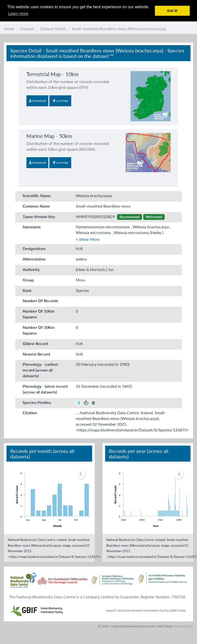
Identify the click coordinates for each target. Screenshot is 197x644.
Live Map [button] (60, 101)
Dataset (27, 29)
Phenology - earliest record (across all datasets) (40, 370)
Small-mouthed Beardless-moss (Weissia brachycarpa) (119, 29)
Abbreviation (34, 259)
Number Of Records (40, 301)
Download (37, 101)
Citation (30, 413)
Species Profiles (37, 402)
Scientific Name (37, 195)
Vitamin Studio (183, 626)
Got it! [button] (172, 11)
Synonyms (32, 227)
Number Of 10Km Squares (38, 314)
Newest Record (36, 354)
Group (28, 280)
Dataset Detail (53, 29)
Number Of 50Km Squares (38, 330)
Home (9, 29)
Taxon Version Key (39, 216)
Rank (27, 290)
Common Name (36, 206)
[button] (88, 239)
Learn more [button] (18, 14)
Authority (31, 269)
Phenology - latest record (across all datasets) (45, 389)
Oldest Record (35, 343)
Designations (34, 248)
